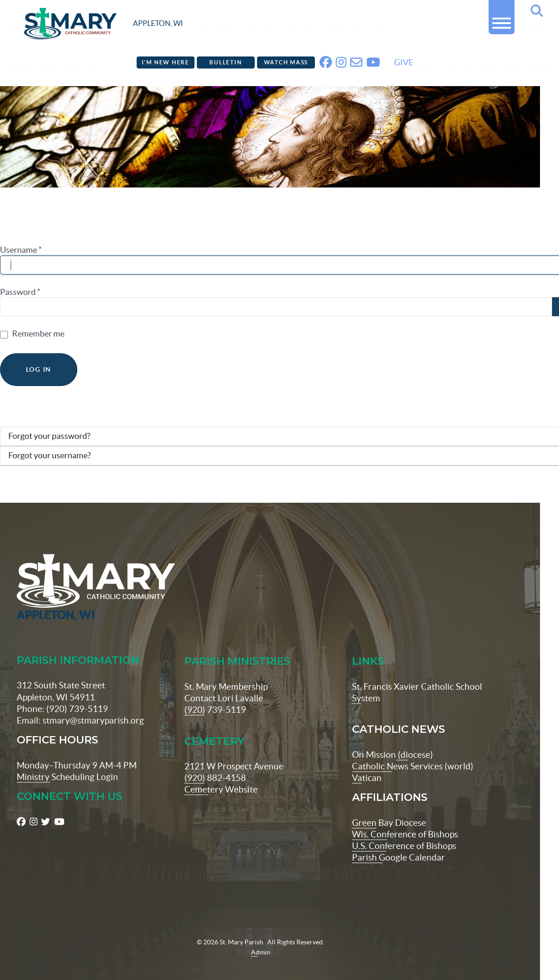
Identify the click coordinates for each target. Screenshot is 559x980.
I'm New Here (166, 62)
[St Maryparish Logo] (59, 574)
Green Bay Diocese (389, 808)
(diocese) (415, 740)
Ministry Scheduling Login (67, 762)
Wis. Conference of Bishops (405, 820)
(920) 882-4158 (215, 763)
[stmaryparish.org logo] (104, 24)
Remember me (38, 334)
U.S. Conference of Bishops (404, 831)
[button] (502, 19)
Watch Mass (286, 62)
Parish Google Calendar (399, 843)
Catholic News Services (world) (413, 752)
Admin (261, 938)
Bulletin (226, 62)
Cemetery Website (221, 775)
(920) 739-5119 (215, 695)
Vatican (367, 763)
